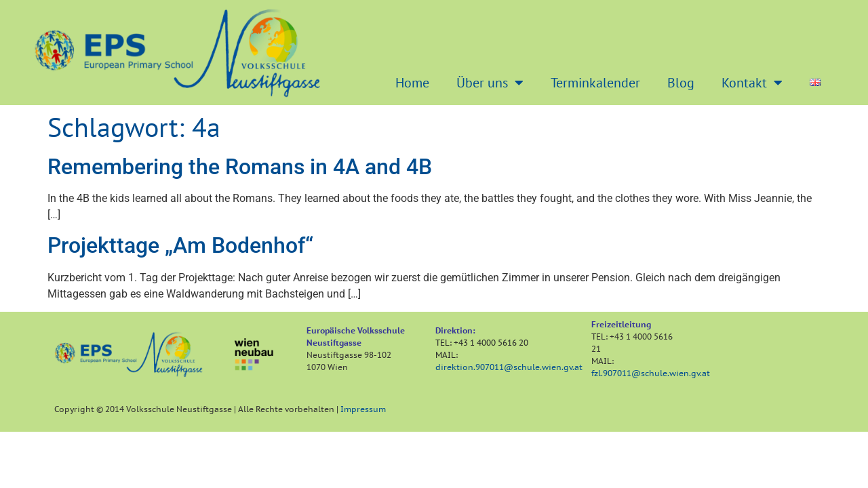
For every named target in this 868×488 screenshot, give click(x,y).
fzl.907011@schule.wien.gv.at (651, 373)
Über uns (490, 83)
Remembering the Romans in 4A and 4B (240, 167)
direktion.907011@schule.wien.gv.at (509, 367)
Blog (681, 83)
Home (412, 83)
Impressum (363, 409)
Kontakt (752, 83)
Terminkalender (595, 83)
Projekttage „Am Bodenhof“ (180, 245)
